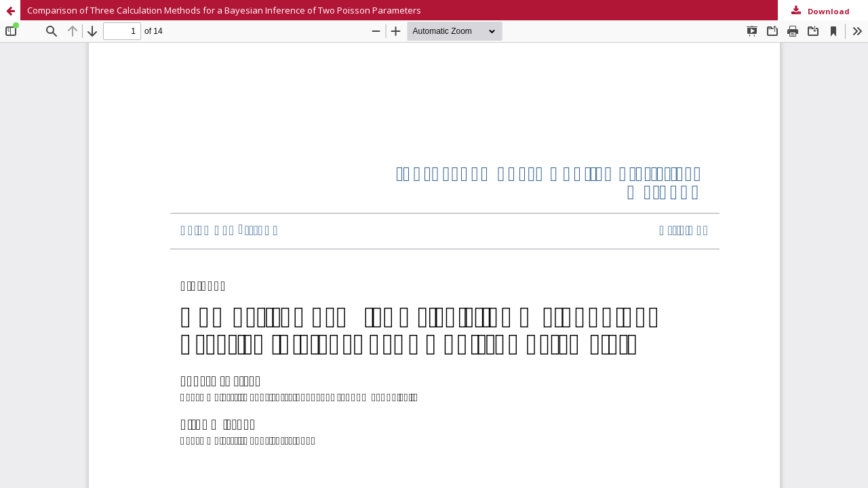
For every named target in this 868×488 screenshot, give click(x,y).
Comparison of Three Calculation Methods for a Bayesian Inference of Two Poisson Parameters (224, 10)
